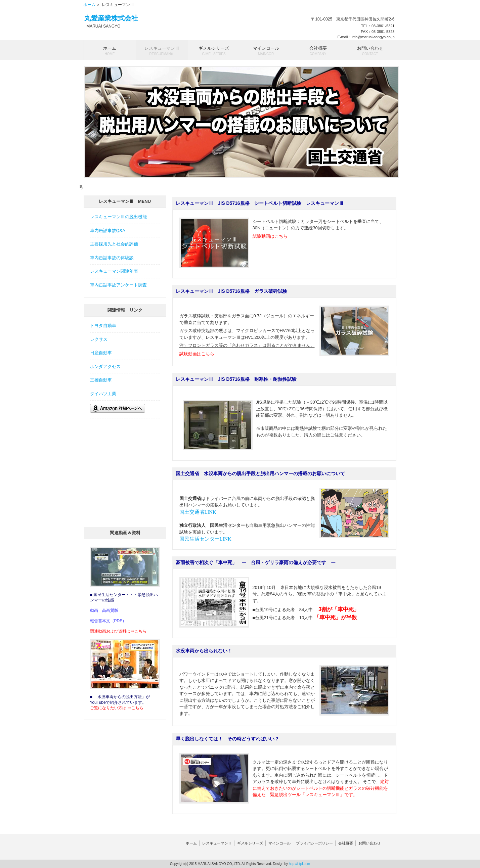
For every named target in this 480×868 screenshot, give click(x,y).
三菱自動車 (101, 380)
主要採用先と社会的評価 (114, 244)
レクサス (99, 339)
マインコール (279, 843)
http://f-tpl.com (299, 864)
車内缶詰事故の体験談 (112, 258)
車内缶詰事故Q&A (108, 231)
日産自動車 (101, 353)
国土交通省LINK (198, 512)
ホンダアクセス (105, 367)
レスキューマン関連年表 (114, 271)
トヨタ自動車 (103, 326)
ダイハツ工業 (103, 394)
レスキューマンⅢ (217, 843)
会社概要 (346, 843)
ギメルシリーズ (250, 843)
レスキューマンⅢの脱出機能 (118, 217)
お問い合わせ (369, 843)
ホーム (89, 5)
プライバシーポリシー (314, 843)
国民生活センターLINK (205, 539)
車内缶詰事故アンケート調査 (118, 285)
